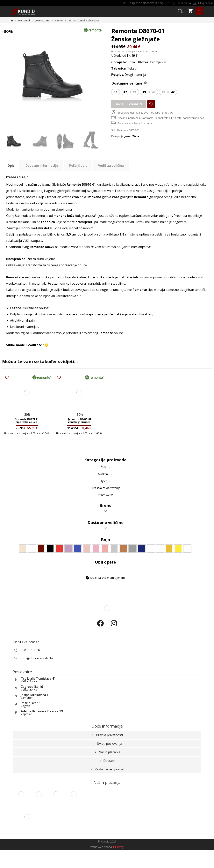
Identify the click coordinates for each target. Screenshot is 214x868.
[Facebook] (100, 628)
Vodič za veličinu (111, 167)
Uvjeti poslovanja (107, 756)
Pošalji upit (78, 167)
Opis (11, 167)
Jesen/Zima (132, 137)
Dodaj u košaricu (127, 105)
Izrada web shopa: (101, 865)
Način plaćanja (107, 765)
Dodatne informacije (42, 167)
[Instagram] (114, 628)
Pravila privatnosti (107, 748)
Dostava (107, 774)
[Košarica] (190, 10)
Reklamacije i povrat (107, 782)
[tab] (11, 167)
